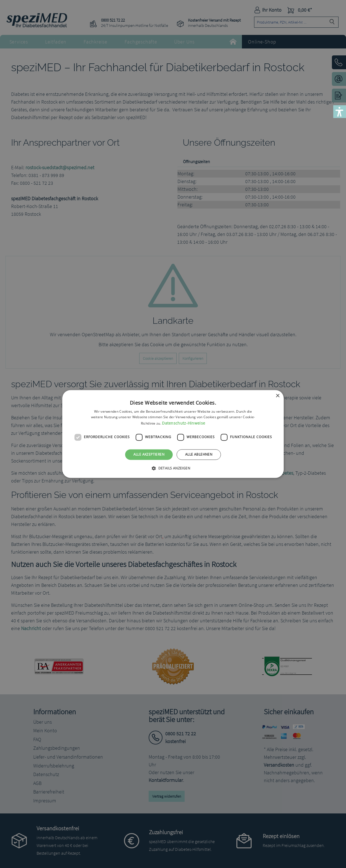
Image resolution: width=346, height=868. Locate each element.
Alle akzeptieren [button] (149, 454)
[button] (173, 468)
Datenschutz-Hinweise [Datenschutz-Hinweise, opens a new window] (184, 423)
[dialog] (173, 434)
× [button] (277, 396)
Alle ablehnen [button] (199, 454)
